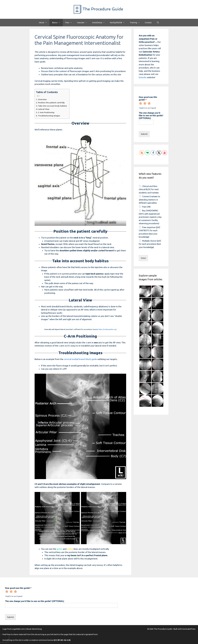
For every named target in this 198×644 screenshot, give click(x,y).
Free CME (146, 207)
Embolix (143, 77)
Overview (42, 99)
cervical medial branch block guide (80, 359)
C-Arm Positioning (46, 112)
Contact (148, 23)
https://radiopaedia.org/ (108, 329)
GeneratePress (189, 629)
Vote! (143, 258)
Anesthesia (100, 23)
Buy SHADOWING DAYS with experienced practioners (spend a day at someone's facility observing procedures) (150, 217)
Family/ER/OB (119, 23)
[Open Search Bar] (158, 23)
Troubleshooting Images (49, 116)
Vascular (83, 23)
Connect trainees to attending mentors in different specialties (149, 200)
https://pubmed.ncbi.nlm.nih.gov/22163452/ (83, 223)
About (44, 23)
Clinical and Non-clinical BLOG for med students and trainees (149, 189)
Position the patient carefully (51, 103)
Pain (70, 23)
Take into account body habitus (52, 106)
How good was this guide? (148, 98)
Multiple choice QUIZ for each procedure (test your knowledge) (150, 244)
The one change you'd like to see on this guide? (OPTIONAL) (151, 115)
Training (136, 23)
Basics (57, 23)
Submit (144, 134)
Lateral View (44, 109)
